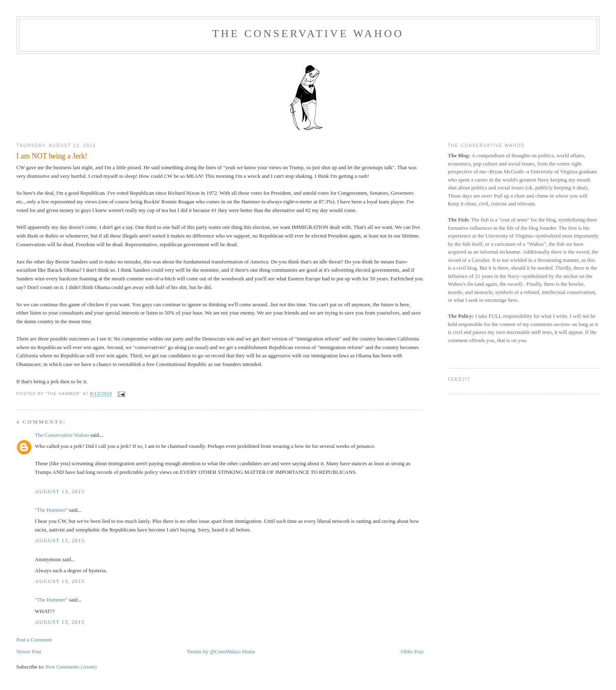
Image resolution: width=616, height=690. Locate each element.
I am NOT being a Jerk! (52, 156)
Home (249, 652)
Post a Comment (34, 640)
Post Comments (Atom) (71, 667)
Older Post (412, 652)
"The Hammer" (51, 510)
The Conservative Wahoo (308, 34)
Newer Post (29, 652)
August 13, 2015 (60, 491)
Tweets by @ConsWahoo (213, 652)
